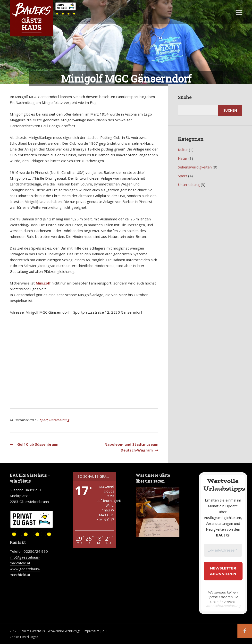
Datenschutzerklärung (223, 606)
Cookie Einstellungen (24, 637)
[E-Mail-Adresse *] (223, 550)
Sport (44, 420)
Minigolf (43, 283)
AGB (106, 631)
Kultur (183, 150)
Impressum (92, 631)
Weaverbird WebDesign (64, 631)
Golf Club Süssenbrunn (34, 444)
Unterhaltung (59, 420)
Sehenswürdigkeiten (195, 167)
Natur (183, 158)
